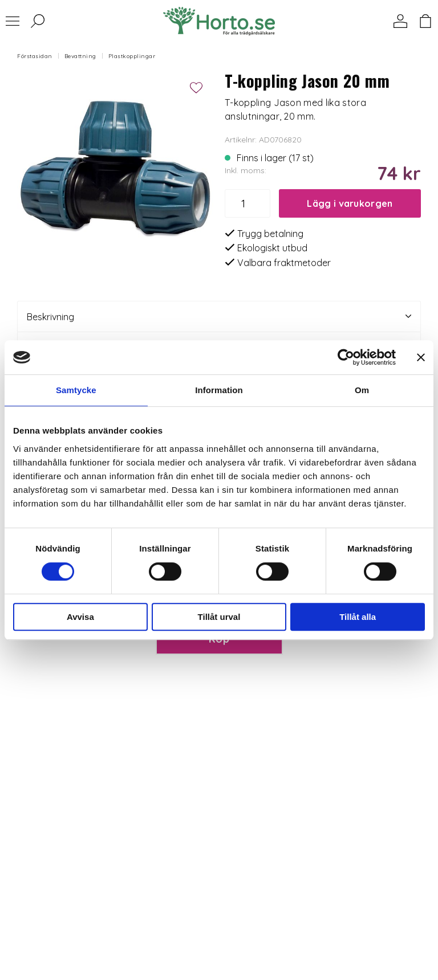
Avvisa (80, 617)
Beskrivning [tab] (219, 317)
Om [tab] (362, 390)
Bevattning (80, 56)
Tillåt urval (219, 617)
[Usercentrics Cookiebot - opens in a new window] (346, 357)
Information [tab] (219, 390)
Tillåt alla (358, 617)
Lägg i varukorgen (350, 203)
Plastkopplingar (132, 56)
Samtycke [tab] (76, 390)
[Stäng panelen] (421, 357)
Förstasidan (35, 56)
